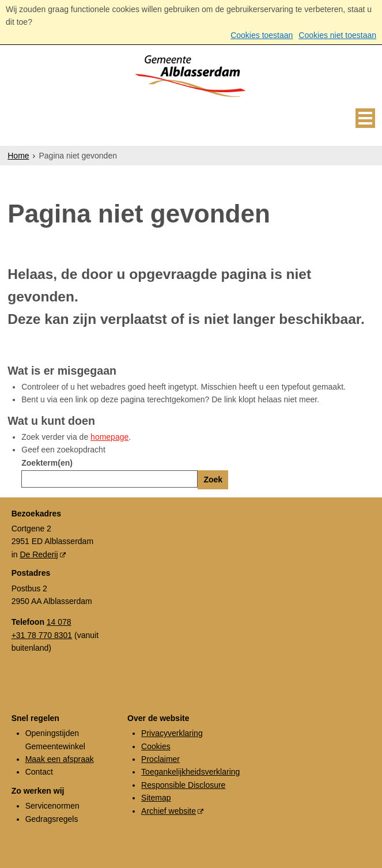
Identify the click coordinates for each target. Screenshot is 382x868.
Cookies (156, 746)
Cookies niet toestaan (337, 35)
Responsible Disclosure (183, 785)
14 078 (59, 622)
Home (18, 156)
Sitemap (156, 798)
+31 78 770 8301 (42, 635)
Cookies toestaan (262, 35)
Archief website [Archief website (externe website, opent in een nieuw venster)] (169, 811)
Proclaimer (160, 759)
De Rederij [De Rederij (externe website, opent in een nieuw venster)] (39, 554)
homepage (109, 437)
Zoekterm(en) (47, 463)
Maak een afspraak (60, 759)
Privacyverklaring (172, 733)
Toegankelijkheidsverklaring (190, 772)
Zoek (213, 480)
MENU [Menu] (365, 118)
